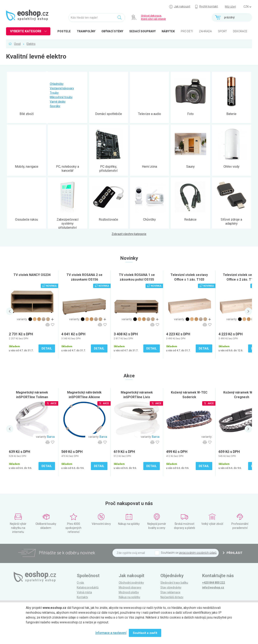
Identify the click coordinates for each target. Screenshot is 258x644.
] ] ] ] (247, 7)
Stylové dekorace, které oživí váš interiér (153, 17)
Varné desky (58, 102)
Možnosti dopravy (130, 587)
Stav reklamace (170, 592)
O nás (80, 583)
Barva (51, 437)
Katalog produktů (88, 587)
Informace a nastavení (111, 633)
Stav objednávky (171, 587)
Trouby (54, 93)
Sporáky (55, 106)
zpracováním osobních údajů (198, 553)
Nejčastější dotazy (172, 597)
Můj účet (230, 7)
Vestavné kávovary (62, 88)
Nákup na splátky (130, 597)
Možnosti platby (129, 592)
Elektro (31, 44)
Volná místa (84, 592)
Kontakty (82, 597)
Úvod (17, 44)
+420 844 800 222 (214, 583)
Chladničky (57, 84)
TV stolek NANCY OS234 (32, 275)
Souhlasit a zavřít (145, 633)
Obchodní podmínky (131, 583)
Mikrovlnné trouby (61, 97)
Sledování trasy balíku (174, 583)
